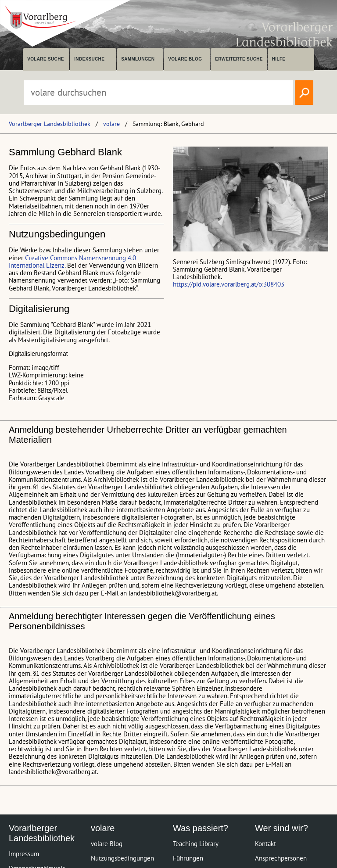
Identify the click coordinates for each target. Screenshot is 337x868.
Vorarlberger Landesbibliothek (50, 124)
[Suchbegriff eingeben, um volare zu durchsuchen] (158, 93)
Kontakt (265, 844)
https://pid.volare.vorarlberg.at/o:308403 (229, 284)
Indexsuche (89, 59)
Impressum (24, 854)
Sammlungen (138, 59)
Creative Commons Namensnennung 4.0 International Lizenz (72, 262)
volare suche (46, 59)
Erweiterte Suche (239, 59)
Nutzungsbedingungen (122, 858)
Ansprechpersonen (281, 858)
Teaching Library (196, 844)
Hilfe (279, 59)
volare (111, 124)
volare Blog (185, 59)
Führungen (188, 858)
